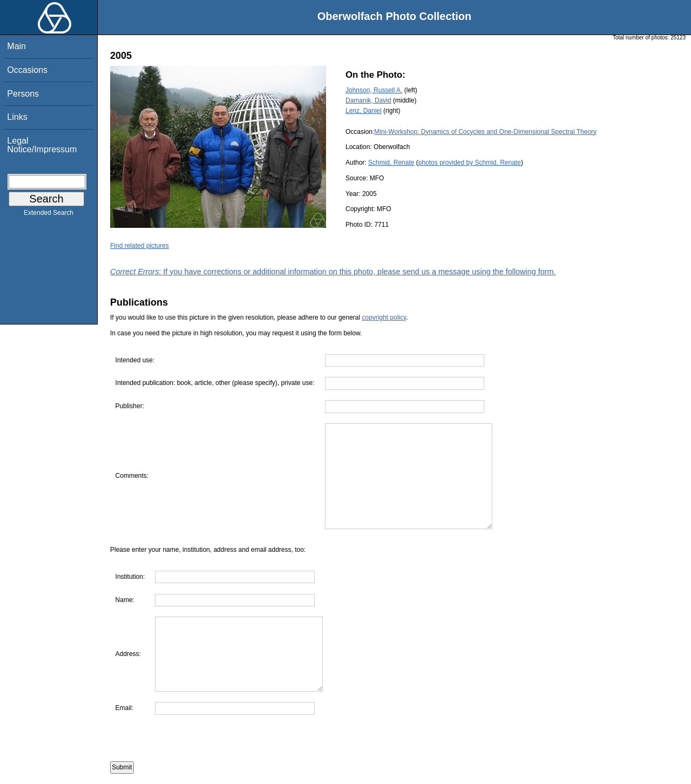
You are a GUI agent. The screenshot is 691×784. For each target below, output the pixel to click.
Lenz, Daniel (364, 111)
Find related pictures (140, 246)
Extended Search (49, 215)
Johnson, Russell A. (374, 90)
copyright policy (384, 317)
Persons (23, 94)
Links (17, 117)
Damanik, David (368, 100)
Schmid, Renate (391, 163)
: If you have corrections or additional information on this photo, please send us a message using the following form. (333, 272)
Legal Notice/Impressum (42, 145)
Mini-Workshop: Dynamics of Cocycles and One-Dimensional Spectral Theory (485, 132)
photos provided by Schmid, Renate (470, 163)
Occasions (27, 70)
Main (16, 46)
